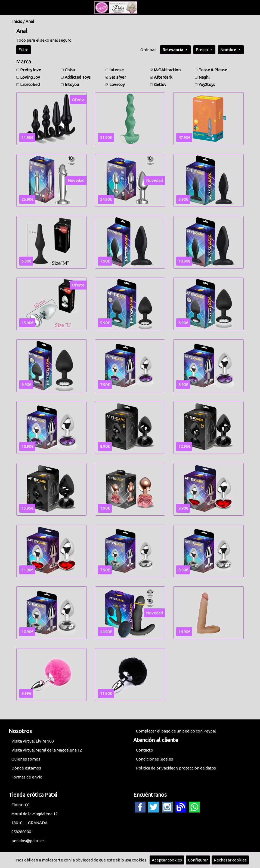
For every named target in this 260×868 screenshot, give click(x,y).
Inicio (17, 21)
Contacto (145, 750)
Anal (30, 21)
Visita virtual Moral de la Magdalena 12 (47, 750)
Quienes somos (26, 759)
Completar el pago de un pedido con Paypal (176, 731)
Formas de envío (27, 777)
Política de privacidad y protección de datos (176, 768)
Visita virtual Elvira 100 (32, 741)
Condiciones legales (154, 759)
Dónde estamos (26, 768)
